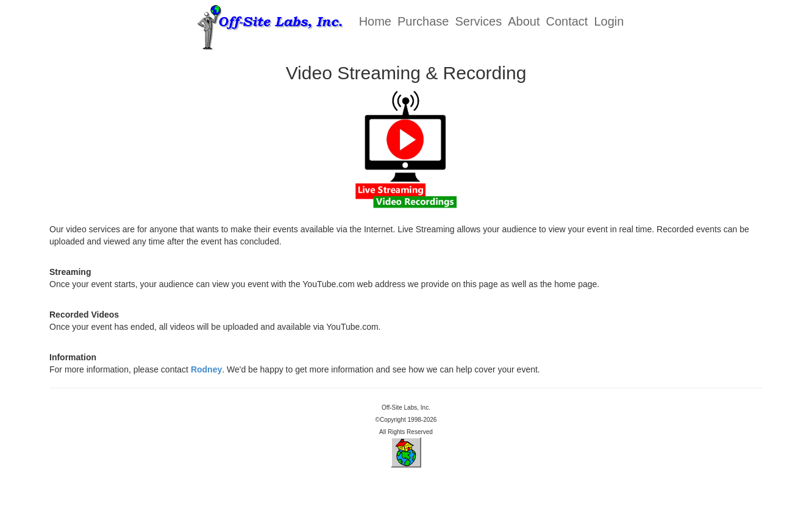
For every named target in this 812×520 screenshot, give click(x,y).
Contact (567, 21)
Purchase (423, 21)
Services (479, 21)
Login (609, 21)
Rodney (206, 369)
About (524, 21)
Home (375, 21)
